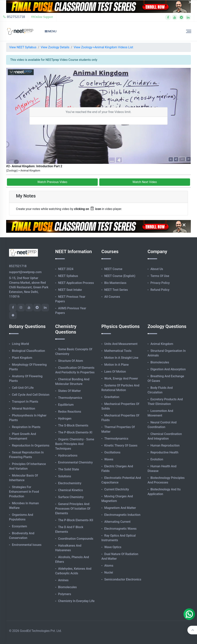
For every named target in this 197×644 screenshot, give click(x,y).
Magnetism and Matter (120, 508)
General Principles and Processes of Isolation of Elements (73, 509)
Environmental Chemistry (75, 462)
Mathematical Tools (118, 351)
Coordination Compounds (76, 539)
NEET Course (113, 269)
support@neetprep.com (25, 272)
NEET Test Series (116, 290)
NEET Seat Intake (70, 290)
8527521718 (14, 17)
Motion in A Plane (116, 365)
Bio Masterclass (115, 283)
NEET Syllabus (68, 276)
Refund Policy (160, 290)
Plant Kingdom (22, 358)
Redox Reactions (70, 412)
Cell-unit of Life (23, 388)
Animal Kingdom (162, 344)
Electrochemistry (70, 483)
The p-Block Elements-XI (75, 432)
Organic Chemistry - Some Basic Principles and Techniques (75, 444)
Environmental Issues (27, 545)
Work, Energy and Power (121, 378)
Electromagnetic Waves (120, 529)
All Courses (112, 297)
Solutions (65, 476)
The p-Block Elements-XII (76, 520)
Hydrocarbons (68, 455)
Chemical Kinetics (71, 490)
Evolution (157, 459)
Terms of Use (160, 276)
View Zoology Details (55, 47)
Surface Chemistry (71, 497)
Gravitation (112, 397)
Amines (63, 580)
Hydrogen (65, 419)
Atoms (109, 566)
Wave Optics (113, 547)
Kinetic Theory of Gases (121, 445)
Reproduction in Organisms (31, 445)
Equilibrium (66, 405)
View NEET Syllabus (23, 47)
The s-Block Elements (73, 425)
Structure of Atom (71, 361)
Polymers (65, 594)
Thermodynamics (70, 398)
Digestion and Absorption (168, 369)
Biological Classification (28, 351)
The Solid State (69, 469)
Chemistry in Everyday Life (76, 601)
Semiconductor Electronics (123, 579)
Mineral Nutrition (23, 409)
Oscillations (112, 452)
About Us (157, 269)
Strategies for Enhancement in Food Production (24, 492)
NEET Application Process (76, 283)
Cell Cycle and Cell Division (31, 395)
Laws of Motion (115, 372)
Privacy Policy (160, 283)
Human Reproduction (165, 445)
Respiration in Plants (26, 427)
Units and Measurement (121, 344)
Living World (20, 344)
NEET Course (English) (120, 276)
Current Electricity (117, 489)
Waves (109, 459)
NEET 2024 (66, 269)
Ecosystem (19, 526)
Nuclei (109, 572)
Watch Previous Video (52, 182)
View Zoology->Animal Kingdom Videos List (103, 47)
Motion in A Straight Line (121, 358)
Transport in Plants (25, 402)
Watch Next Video (145, 182)
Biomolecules (67, 587)
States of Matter (69, 391)
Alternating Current (117, 522)
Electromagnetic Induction (122, 515)
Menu (51, 31)
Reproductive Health (164, 452)
